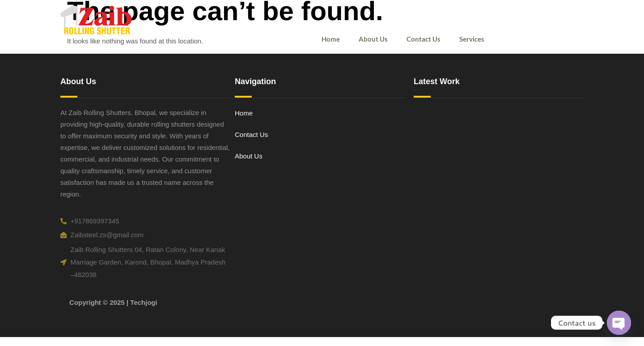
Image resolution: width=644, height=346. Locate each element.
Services (472, 39)
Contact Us (424, 39)
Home (331, 39)
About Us (373, 39)
